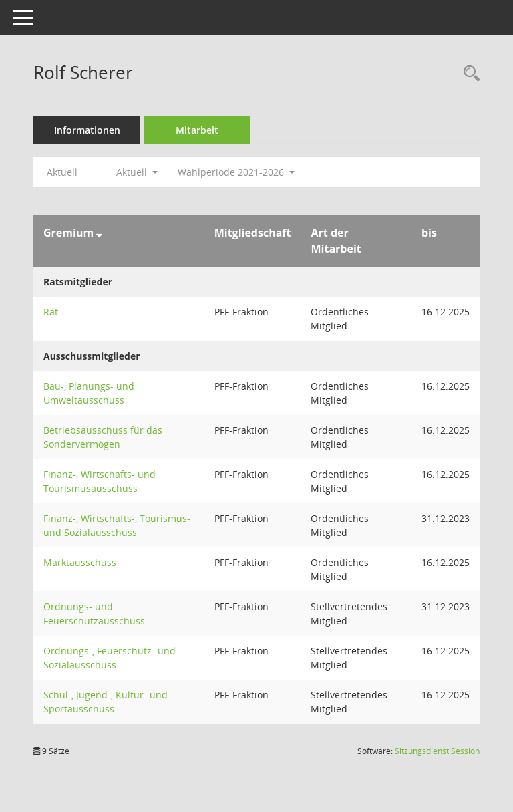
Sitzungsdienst (437, 751)
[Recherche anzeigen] (468, 74)
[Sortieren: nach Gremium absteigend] (99, 233)
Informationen (87, 130)
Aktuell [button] (137, 172)
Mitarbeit (197, 130)
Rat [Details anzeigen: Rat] (51, 312)
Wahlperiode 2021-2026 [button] (236, 172)
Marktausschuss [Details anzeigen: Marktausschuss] (80, 562)
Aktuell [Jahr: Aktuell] (62, 172)
